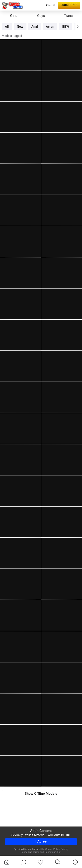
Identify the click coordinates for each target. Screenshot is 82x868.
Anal (35, 27)
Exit (59, 852)
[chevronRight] (78, 27)
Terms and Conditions (44, 852)
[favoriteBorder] (40, 862)
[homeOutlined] (7, 862)
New (20, 27)
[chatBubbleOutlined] (24, 862)
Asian (50, 27)
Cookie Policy (52, 849)
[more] (75, 862)
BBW (66, 27)
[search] (58, 862)
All (7, 27)
